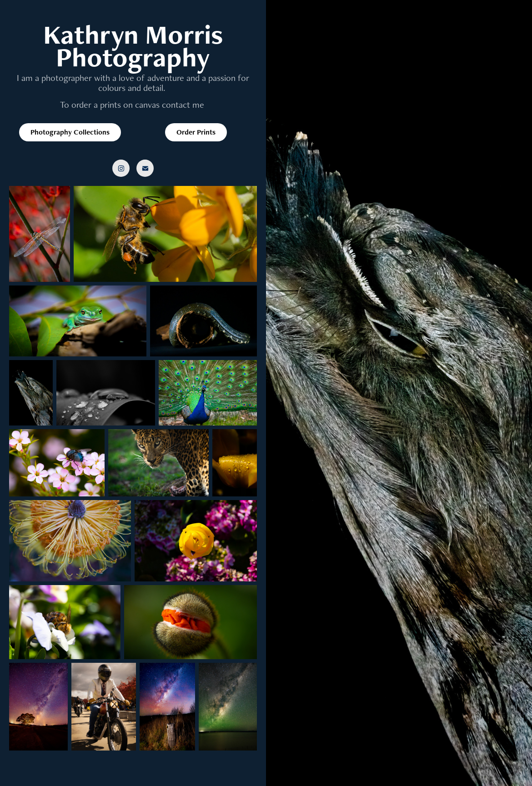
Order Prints (196, 132)
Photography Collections (70, 132)
